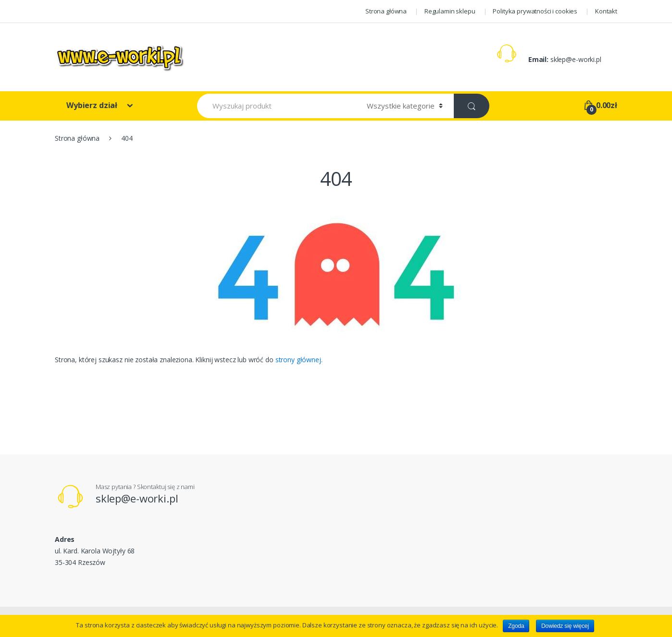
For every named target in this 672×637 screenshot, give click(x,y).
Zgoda (516, 626)
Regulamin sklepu (450, 11)
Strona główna (386, 11)
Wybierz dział (93, 105)
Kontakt (606, 11)
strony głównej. (299, 360)
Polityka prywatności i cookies (535, 11)
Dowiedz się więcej (565, 626)
